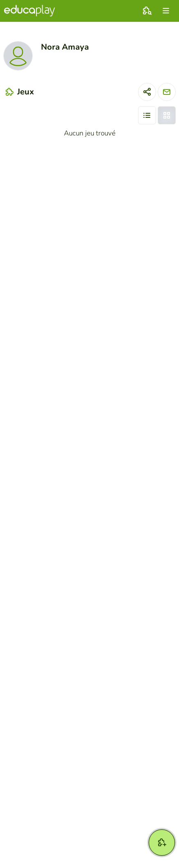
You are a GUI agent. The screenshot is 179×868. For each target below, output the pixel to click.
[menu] (166, 11)
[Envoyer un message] (167, 92)
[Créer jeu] (162, 843)
